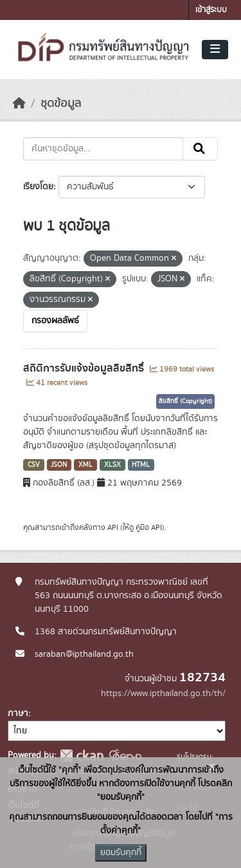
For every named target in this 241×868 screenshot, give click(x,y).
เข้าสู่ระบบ (211, 10)
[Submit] (200, 149)
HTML (141, 465)
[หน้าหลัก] (19, 104)
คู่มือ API (149, 527)
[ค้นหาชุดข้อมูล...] (103, 149)
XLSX (112, 465)
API (113, 527)
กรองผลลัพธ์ (55, 321)
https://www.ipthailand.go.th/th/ (163, 693)
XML (85, 465)
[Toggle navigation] (215, 50)
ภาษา (18, 713)
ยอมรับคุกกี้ (121, 853)
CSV (34, 465)
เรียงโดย (38, 187)
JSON (59, 465)
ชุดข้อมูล (61, 104)
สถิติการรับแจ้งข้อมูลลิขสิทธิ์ (85, 368)
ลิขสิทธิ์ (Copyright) (185, 401)
